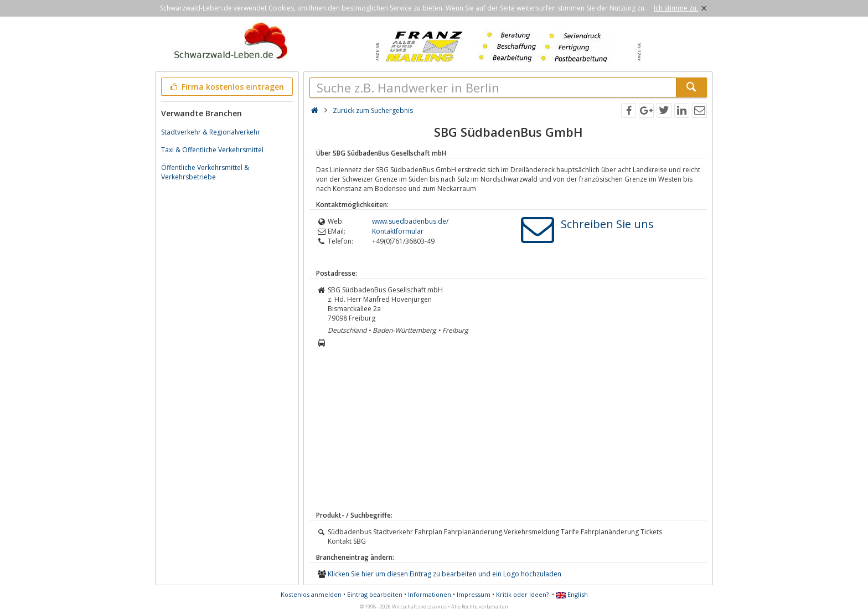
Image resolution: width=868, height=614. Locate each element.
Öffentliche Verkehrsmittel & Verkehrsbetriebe (205, 172)
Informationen (430, 594)
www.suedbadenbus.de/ (410, 221)
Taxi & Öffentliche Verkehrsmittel (212, 150)
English (572, 594)
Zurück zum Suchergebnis (373, 110)
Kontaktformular (398, 231)
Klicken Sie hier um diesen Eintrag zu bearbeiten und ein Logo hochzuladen (445, 574)
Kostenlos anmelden (311, 594)
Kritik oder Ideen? (522, 594)
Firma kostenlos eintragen (226, 87)
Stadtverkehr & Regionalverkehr (211, 132)
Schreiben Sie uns (607, 224)
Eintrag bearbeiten (375, 594)
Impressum (474, 594)
